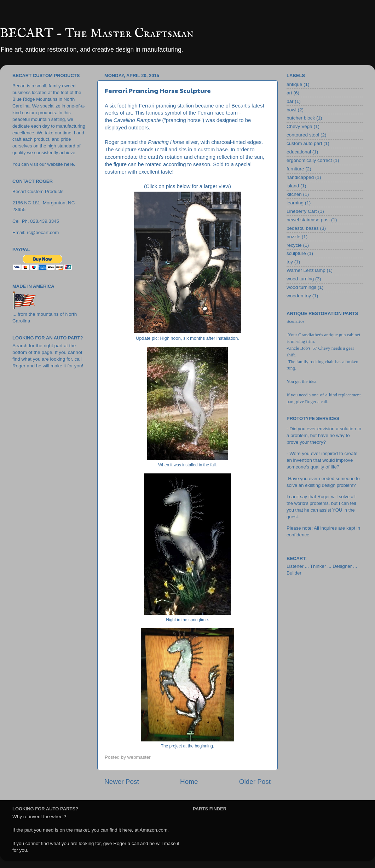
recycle (294, 245)
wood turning (300, 279)
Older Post (255, 782)
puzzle (293, 237)
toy (290, 262)
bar (290, 101)
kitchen (294, 194)
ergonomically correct (309, 160)
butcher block (301, 118)
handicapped (300, 177)
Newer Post (122, 782)
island (293, 186)
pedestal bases (303, 228)
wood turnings (301, 287)
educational (299, 152)
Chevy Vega (299, 126)
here (69, 164)
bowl (292, 110)
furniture (295, 169)
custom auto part (304, 143)
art (289, 93)
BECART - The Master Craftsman (97, 34)
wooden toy (299, 296)
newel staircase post (308, 220)
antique (294, 84)
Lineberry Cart (302, 211)
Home (189, 782)
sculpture (296, 253)
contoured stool (303, 135)
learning (295, 203)
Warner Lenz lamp (306, 270)
